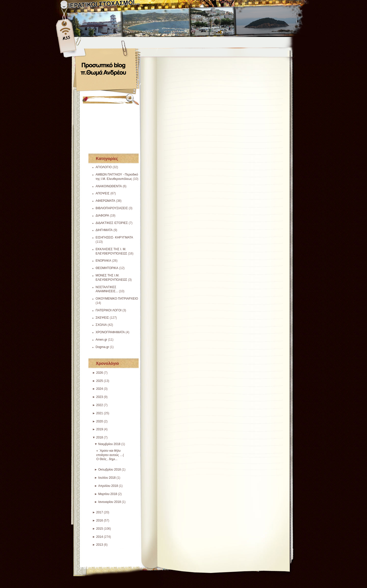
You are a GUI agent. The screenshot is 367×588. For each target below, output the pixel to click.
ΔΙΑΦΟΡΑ (102, 216)
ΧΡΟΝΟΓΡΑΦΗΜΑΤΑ (110, 332)
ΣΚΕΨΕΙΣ (102, 318)
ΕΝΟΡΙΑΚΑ (103, 261)
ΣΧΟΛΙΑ (101, 325)
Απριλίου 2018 (108, 486)
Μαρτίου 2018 (108, 494)
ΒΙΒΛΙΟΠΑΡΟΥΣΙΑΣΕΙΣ (112, 208)
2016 (100, 520)
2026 (100, 373)
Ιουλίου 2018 (107, 478)
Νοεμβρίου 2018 (109, 444)
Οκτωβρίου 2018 (109, 470)
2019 (100, 429)
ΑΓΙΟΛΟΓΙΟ (104, 167)
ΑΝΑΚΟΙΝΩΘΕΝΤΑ (109, 186)
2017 (100, 512)
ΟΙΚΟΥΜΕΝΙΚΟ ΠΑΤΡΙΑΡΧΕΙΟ (117, 299)
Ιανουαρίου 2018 (109, 502)
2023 (100, 397)
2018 (100, 437)
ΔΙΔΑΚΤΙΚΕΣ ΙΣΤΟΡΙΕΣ (112, 223)
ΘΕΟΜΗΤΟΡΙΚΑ (107, 268)
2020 (100, 421)
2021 (100, 413)
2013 (100, 545)
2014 (100, 537)
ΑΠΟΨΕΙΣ (103, 193)
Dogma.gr (102, 347)
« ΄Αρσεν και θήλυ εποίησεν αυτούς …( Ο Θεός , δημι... (110, 455)
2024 (100, 389)
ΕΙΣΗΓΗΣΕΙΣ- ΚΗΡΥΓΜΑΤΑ (114, 237)
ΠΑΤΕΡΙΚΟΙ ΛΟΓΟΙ (109, 310)
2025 (100, 381)
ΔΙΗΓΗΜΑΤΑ (104, 230)
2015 (100, 529)
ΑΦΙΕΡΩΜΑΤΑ (105, 201)
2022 (100, 405)
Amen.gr (101, 340)
